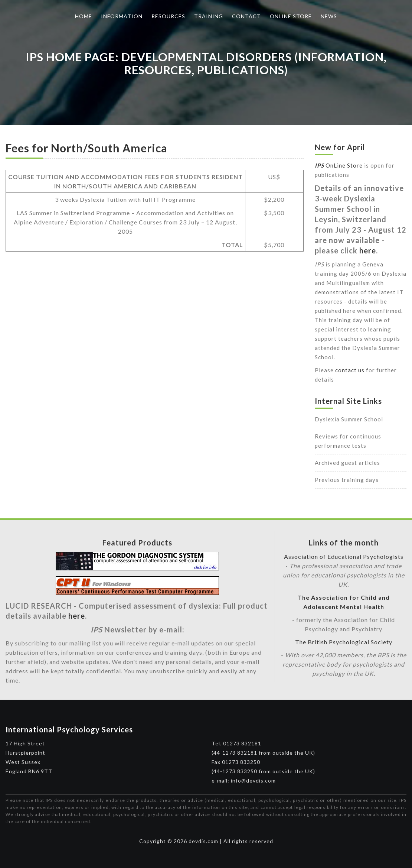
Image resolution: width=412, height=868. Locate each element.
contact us (350, 370)
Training (209, 16)
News (329, 16)
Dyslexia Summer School (349, 419)
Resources (168, 16)
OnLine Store (339, 165)
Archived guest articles (347, 463)
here (368, 250)
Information (122, 16)
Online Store (291, 16)
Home (84, 16)
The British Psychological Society (344, 642)
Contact (246, 16)
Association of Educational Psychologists (344, 556)
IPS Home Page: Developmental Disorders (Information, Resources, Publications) (206, 63)
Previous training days (347, 480)
